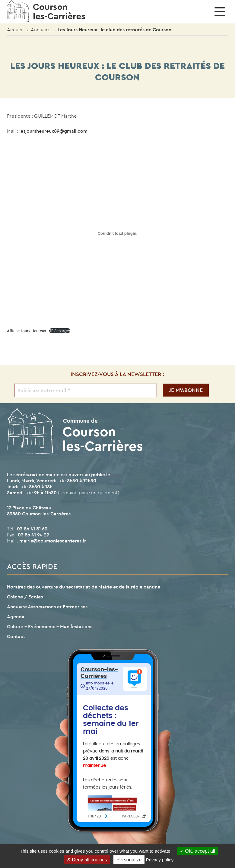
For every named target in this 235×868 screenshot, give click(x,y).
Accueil (15, 29)
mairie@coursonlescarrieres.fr (53, 541)
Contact (16, 636)
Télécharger (60, 331)
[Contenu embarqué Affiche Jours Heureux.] (117, 233)
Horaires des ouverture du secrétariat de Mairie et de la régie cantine (84, 587)
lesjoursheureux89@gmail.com (53, 131)
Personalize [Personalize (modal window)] (129, 860)
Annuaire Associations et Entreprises (47, 607)
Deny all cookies (87, 860)
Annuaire (41, 29)
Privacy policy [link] (160, 860)
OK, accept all (197, 851)
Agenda (16, 616)
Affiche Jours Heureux (27, 331)
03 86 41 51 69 (32, 529)
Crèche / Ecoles (25, 597)
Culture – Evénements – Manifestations (50, 626)
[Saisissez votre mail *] (85, 390)
